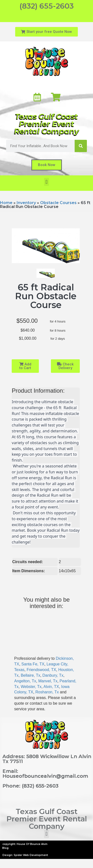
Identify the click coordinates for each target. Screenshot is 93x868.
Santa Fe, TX (33, 664)
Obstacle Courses (58, 203)
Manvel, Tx (48, 681)
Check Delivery (65, 366)
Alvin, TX (51, 687)
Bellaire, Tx (31, 675)
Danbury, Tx (53, 675)
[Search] (81, 146)
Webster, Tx (31, 687)
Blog (5, 848)
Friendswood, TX (41, 670)
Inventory (26, 203)
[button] (46, 182)
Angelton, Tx (25, 681)
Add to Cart (25, 366)
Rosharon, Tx (47, 692)
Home (6, 203)
